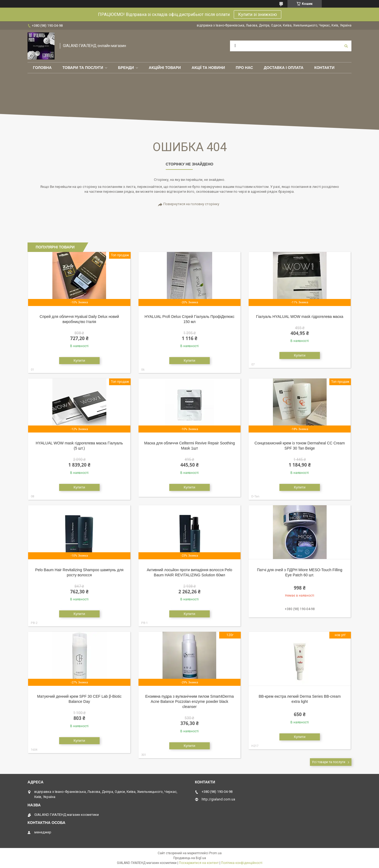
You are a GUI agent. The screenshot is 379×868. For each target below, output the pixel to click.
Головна (42, 68)
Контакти (324, 68)
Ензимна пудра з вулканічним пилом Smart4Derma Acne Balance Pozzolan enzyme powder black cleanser (189, 701)
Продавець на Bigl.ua (190, 858)
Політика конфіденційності (242, 863)
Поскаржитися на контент (199, 863)
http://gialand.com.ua (218, 799)
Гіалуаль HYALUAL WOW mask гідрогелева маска (300, 317)
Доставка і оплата (284, 68)
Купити (79, 360)
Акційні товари (165, 68)
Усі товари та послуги (329, 762)
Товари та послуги (83, 68)
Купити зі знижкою (258, 14)
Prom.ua (215, 853)
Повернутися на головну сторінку (191, 204)
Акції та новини (208, 68)
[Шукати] (346, 46)
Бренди (126, 68)
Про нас (244, 68)
